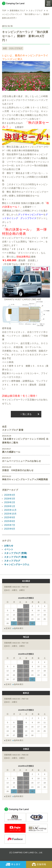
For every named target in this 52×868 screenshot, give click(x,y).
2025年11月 (10, 510)
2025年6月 (10, 529)
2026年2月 (10, 502)
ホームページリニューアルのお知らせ (21, 461)
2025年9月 (10, 517)
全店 (5, 48)
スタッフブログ (16, 48)
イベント (9, 549)
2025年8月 (10, 521)
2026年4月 (10, 495)
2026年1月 (10, 506)
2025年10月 (10, 514)
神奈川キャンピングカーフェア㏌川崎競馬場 (25, 479)
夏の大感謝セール (11, 452)
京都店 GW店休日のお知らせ (18, 470)
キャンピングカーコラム (17, 564)
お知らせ (9, 546)
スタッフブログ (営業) (16, 553)
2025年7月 (10, 525)
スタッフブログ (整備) (16, 557)
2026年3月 (10, 499)
